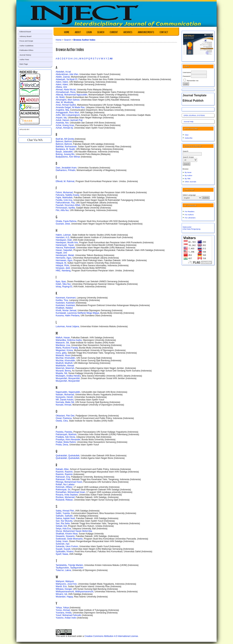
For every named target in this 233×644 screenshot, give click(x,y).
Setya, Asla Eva (63, 529)
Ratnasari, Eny (63, 477)
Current (114, 32)
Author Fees (24, 59)
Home (67, 32)
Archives (128, 32)
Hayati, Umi (61, 253)
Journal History (25, 55)
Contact (164, 32)
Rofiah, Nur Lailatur (65, 485)
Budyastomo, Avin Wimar (68, 157)
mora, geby (61, 353)
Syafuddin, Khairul (65, 552)
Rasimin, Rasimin (64, 472)
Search (101, 32)
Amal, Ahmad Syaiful (66, 105)
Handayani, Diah (64, 240)
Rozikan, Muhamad (65, 497)
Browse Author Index (84, 40)
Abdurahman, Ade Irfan (67, 74)
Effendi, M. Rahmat (65, 181)
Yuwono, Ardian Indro (66, 618)
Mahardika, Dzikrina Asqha (69, 340)
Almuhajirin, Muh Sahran (68, 100)
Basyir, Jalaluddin (64, 152)
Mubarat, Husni (63, 355)
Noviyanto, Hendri (64, 397)
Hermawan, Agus (64, 260)
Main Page (24, 64)
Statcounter (187, 227)
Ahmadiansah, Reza (66, 92)
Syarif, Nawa (62, 554)
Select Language (189, 195)
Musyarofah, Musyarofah (68, 378)
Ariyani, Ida (61, 118)
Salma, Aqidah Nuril (65, 518)
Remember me (193, 81)
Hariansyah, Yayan (65, 245)
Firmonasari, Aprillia (65, 208)
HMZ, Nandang (63, 271)
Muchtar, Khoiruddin (65, 358)
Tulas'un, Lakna (63, 570)
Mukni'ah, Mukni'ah (65, 368)
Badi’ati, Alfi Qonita (65, 139)
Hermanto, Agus (64, 258)
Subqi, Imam (62, 541)
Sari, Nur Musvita (64, 521)
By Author (189, 175)
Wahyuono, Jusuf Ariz (66, 584)
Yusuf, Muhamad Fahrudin (69, 615)
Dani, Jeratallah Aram (66, 168)
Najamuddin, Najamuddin (68, 392)
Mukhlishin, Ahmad (65, 366)
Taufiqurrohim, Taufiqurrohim (70, 568)
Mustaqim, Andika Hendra (68, 376)
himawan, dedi (63, 268)
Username (187, 72)
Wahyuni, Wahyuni (65, 581)
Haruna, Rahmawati (65, 248)
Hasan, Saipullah (64, 250)
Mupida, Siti (61, 373)
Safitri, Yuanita (63, 513)
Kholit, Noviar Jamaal (66, 310)
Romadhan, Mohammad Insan (70, 492)
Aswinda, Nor (62, 123)
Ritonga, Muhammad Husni (69, 482)
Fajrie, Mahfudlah (64, 198)
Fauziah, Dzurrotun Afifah (68, 205)
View (187, 135)
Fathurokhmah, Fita (65, 203)
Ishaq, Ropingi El (64, 287)
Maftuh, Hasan (63, 338)
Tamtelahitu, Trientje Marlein (69, 565)
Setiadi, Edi (61, 526)
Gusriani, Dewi (63, 224)
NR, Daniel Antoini (65, 400)
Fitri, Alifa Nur (62, 210)
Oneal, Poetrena (64, 418)
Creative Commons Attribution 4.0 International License (111, 636)
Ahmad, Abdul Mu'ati (66, 90)
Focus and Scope (26, 41)
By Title (188, 179)
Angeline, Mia (62, 110)
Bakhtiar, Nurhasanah (66, 147)
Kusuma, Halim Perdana (68, 316)
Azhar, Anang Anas (65, 125)
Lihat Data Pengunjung (191, 229)
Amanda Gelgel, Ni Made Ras (70, 107)
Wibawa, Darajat (64, 589)
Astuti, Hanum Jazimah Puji (69, 120)
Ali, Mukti (60, 97)
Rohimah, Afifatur (64, 487)
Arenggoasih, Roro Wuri (67, 113)
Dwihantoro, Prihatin (66, 170)
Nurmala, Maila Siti (65, 402)
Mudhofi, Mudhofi (64, 363)
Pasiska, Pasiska (64, 432)
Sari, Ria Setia (63, 523)
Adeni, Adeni (62, 82)
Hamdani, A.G (63, 237)
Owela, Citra (62, 421)
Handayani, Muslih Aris (67, 243)
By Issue (188, 172)
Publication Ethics (26, 50)
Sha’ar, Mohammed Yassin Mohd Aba (74, 531)
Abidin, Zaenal (63, 77)
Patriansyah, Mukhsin (66, 434)
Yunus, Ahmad (63, 610)
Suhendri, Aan (63, 544)
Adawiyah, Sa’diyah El (67, 79)
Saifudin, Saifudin (64, 516)
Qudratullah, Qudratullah (68, 456)
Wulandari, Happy (64, 597)
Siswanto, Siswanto (65, 536)
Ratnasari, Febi (63, 479)
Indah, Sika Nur (63, 284)
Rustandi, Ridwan (64, 500)
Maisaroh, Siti (62, 343)
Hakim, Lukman (63, 235)
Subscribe (189, 138)
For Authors (189, 215)
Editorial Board (25, 32)
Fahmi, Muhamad (64, 192)
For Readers (190, 211)
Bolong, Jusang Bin (65, 154)
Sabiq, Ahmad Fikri (65, 511)
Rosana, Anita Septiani (67, 495)
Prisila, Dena (62, 445)
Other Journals (190, 182)
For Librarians (190, 218)
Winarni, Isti (61, 594)
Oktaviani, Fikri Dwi (65, 416)
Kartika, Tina (62, 300)
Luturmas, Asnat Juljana (67, 326)
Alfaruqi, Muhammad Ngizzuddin (71, 95)
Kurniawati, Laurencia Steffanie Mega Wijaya (77, 313)
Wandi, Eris (61, 586)
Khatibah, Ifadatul (64, 308)
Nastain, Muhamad (65, 395)
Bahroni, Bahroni (64, 141)
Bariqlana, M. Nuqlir (65, 149)
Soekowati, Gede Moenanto (69, 539)
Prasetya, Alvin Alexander (68, 440)
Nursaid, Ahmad (63, 405)
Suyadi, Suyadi (63, 549)
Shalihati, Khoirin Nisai (67, 534)
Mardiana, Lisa (63, 345)
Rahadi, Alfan (62, 469)
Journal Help (189, 122)
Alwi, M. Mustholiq (65, 102)
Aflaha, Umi (61, 87)
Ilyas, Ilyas (61, 281)
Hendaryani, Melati (65, 255)
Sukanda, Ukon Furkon (67, 546)
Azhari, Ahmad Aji (64, 128)
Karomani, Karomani (66, 298)
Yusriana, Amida (64, 613)
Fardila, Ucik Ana (64, 200)
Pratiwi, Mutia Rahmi (66, 442)
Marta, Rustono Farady (67, 348)
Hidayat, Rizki (62, 265)
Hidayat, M (61, 263)
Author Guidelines (26, 46)
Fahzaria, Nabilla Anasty (67, 195)
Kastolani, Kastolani (65, 303)
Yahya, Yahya (62, 608)
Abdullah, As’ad (63, 72)
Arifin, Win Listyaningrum (68, 115)
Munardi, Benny (63, 371)
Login (89, 32)
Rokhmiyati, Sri (63, 490)
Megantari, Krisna (64, 350)
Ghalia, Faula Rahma (66, 221)
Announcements (146, 32)
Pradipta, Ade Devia (65, 437)
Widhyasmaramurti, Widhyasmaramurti (75, 592)
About (78, 32)
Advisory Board (25, 36)
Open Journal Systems (194, 115)
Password (187, 76)
